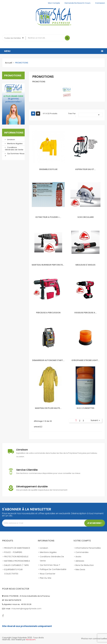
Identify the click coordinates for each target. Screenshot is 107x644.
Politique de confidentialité (53, 569)
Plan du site (46, 578)
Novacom (31, 640)
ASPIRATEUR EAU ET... (85, 169)
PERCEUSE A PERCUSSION (48, 313)
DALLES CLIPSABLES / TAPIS (16, 565)
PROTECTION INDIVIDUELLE (16, 557)
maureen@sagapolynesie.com (26, 609)
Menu (7, 51)
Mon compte (54, 3)
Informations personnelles (88, 548)
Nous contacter (48, 574)
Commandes (82, 552)
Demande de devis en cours (78, 3)
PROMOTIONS (13, 75)
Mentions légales (15, 144)
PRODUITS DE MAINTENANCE (17, 548)
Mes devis (80, 569)
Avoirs (78, 557)
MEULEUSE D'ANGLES (85, 265)
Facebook (3, 616)
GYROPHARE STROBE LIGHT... (85, 360)
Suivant (96, 420)
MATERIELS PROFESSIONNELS (17, 561)
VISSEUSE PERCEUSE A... (86, 313)
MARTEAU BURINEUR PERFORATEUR (48, 265)
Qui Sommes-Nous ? (15, 155)
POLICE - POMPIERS (13, 552)
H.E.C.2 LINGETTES (86, 408)
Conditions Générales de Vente (14, 149)
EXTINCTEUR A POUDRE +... (48, 217)
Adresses (80, 561)
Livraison (11, 139)
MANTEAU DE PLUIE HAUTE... (48, 408)
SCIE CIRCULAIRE (86, 217)
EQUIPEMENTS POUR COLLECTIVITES (13, 572)
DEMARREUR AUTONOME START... (48, 360)
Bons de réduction (85, 565)
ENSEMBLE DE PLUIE (48, 169)
